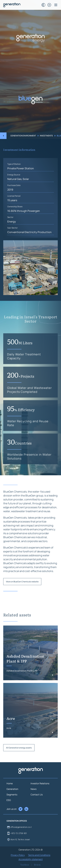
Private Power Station (21, 182)
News (34, 789)
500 (20, 355)
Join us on (12, 809)
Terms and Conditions (39, 855)
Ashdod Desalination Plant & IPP (26, 673)
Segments (12, 795)
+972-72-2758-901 (17, 833)
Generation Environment (23, 136)
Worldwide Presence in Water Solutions (29, 470)
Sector (10, 231)
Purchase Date (14, 199)
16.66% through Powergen (24, 225)
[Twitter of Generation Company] (26, 809)
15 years (12, 214)
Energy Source (14, 188)
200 (21, 389)
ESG (9, 800)
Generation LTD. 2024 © (31, 850)
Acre (11, 732)
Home (10, 783)
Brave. (37, 865)
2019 (10, 203)
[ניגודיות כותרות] (43, 5)
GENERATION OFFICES (17, 821)
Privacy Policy (18, 855)
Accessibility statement (31, 859)
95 (21, 422)
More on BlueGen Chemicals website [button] (22, 596)
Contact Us (37, 795)
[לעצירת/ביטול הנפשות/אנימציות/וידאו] (49, 5)
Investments (46, 136)
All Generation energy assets (19, 762)
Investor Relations (40, 783)
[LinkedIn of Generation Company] (20, 809)
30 (19, 455)
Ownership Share (15, 220)
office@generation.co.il (19, 827)
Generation (12, 789)
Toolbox (25, 865)
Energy (12, 235)
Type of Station (14, 178)
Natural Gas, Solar (18, 193)
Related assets (17, 629)
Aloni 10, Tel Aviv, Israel (18, 840)
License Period (14, 210)
